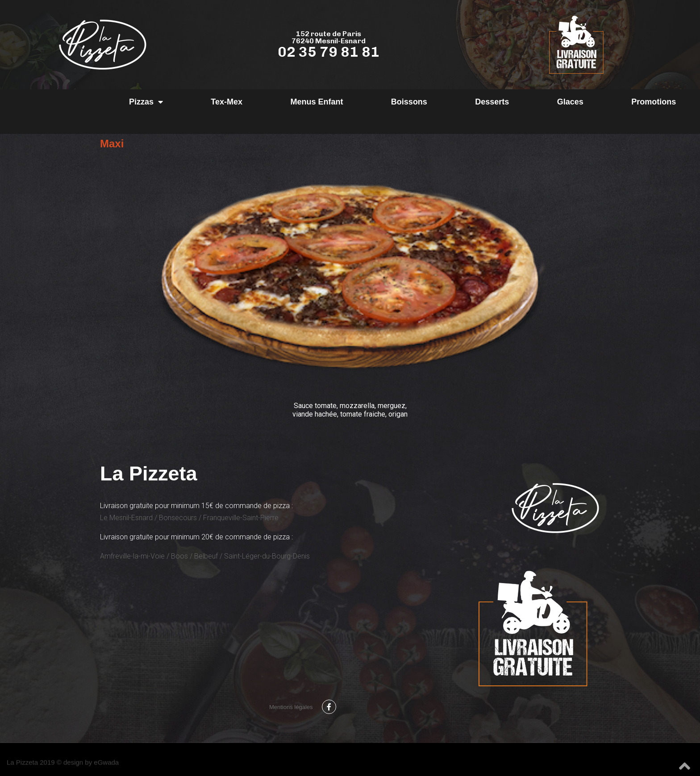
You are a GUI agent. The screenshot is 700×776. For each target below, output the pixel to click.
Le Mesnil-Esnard (126, 518)
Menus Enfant (317, 102)
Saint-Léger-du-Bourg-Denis (267, 556)
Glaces (570, 102)
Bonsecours (178, 518)
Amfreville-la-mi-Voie (132, 556)
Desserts (492, 102)
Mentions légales (291, 707)
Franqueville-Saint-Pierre (241, 518)
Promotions (654, 102)
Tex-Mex (227, 102)
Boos (179, 556)
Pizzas (146, 102)
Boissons (409, 102)
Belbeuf (206, 556)
